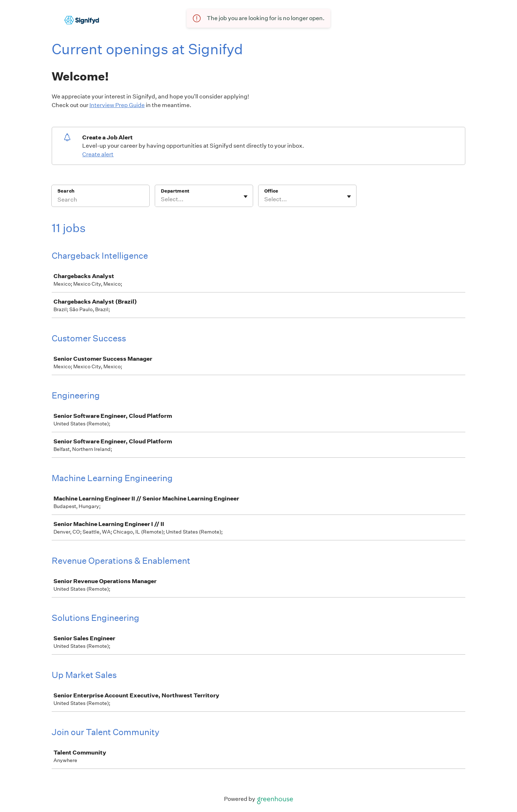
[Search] (101, 200)
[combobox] (161, 199)
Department (175, 191)
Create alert (98, 154)
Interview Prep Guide (117, 105)
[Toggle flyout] (246, 197)
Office (271, 191)
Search (66, 191)
